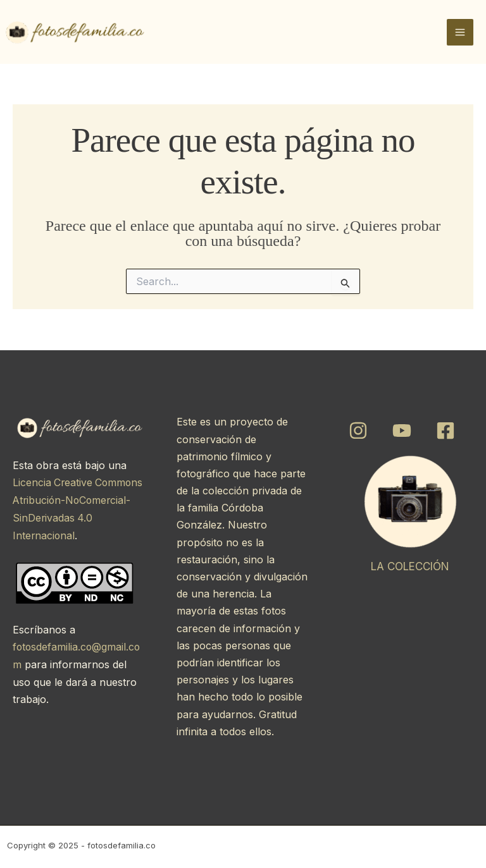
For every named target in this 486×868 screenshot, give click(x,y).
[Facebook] (445, 431)
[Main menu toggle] (460, 32)
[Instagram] (358, 431)
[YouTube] (402, 431)
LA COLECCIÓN (410, 566)
